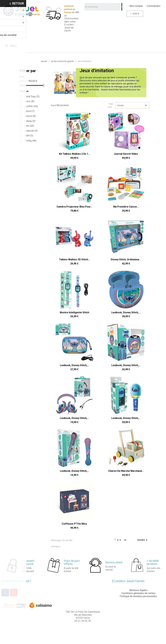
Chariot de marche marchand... (126, 471)
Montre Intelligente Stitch (74, 312)
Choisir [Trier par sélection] (132, 105)
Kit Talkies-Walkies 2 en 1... (74, 154)
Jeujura (30, 116)
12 (125, 540)
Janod (29, 111)
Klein (29, 126)
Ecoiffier (31, 106)
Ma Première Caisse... (126, 207)
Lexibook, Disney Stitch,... (126, 312)
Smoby (30, 141)
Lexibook (31, 131)
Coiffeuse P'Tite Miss (74, 524)
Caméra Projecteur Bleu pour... (74, 207)
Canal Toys (32, 96)
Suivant (143, 540)
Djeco (29, 101)
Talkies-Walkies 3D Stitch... (74, 259)
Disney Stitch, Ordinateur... (126, 259)
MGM (29, 136)
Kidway (30, 121)
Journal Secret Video (126, 154)
